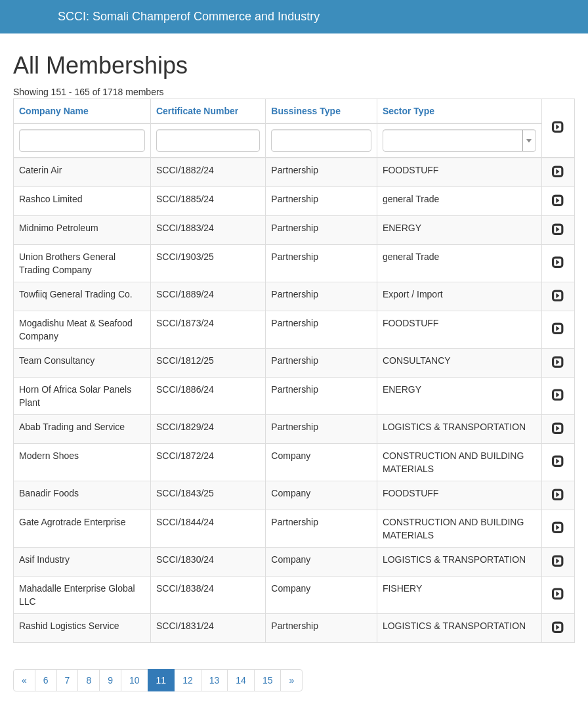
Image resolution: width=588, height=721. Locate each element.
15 (268, 680)
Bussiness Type (306, 111)
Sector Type (409, 111)
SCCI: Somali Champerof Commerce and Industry (189, 16)
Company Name (54, 111)
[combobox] (459, 141)
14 (241, 680)
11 (161, 680)
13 (215, 680)
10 (135, 680)
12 (188, 680)
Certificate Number (197, 111)
